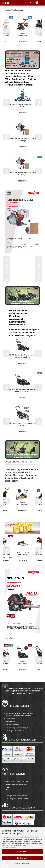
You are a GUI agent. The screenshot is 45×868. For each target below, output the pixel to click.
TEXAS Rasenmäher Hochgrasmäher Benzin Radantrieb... (22, 356)
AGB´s (8, 787)
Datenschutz (10, 790)
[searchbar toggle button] (31, 3)
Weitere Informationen (22, 864)
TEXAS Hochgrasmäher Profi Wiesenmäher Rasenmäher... (22, 504)
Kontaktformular (11, 722)
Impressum (9, 793)
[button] (7, 32)
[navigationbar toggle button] (42, 3)
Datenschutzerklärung (8, 847)
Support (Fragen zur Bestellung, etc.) (18, 728)
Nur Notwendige (22, 858)
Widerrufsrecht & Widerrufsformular (17, 781)
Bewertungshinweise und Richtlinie (17, 799)
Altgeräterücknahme (12, 725)
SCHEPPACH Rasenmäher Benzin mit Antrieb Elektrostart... (22, 390)
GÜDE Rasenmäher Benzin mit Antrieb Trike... (22, 424)
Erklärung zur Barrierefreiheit (15, 731)
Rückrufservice (11, 719)
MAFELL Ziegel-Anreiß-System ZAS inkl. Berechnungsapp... (23, 554)
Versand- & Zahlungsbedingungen (17, 784)
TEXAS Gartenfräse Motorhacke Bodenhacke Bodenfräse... (22, 35)
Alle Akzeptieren (22, 851)
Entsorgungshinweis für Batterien (16, 796)
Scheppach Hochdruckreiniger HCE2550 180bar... (22, 105)
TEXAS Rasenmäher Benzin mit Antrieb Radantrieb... (22, 663)
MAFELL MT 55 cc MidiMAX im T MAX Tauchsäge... (22, 140)
